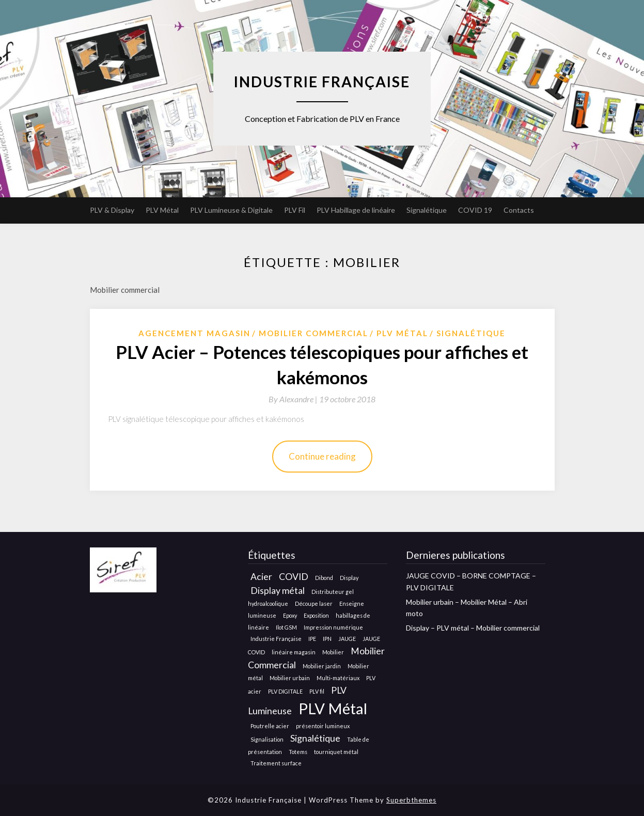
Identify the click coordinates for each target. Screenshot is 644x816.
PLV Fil (295, 210)
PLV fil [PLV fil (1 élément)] (317, 691)
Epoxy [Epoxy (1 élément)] (290, 615)
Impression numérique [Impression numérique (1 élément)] (333, 627)
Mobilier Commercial (313, 333)
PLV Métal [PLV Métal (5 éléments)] (333, 708)
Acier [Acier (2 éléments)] (261, 577)
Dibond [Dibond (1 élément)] (324, 578)
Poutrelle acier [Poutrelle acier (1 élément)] (270, 726)
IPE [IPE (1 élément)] (312, 639)
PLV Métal (162, 210)
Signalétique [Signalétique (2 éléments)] (315, 738)
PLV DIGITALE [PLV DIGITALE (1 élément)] (285, 691)
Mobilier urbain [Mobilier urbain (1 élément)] (290, 678)
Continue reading (322, 456)
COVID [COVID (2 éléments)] (294, 577)
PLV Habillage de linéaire (356, 210)
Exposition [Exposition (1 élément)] (316, 615)
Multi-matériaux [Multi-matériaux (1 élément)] (338, 678)
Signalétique (427, 210)
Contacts (519, 210)
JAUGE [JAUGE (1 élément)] (347, 639)
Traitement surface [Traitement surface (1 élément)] (276, 763)
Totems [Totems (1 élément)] (298, 752)
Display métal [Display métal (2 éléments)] (278, 591)
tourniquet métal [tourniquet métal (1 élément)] (336, 752)
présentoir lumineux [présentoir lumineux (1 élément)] (323, 726)
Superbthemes (411, 800)
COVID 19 (475, 210)
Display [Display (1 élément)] (349, 578)
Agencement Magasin (194, 333)
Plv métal (402, 333)
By (294, 399)
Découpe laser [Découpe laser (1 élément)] (314, 603)
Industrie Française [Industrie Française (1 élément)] (276, 639)
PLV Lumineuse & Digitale (231, 210)
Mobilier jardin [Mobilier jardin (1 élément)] (322, 666)
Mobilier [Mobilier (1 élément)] (333, 652)
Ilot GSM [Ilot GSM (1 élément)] (286, 627)
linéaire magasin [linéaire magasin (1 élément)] (294, 652)
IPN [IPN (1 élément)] (327, 639)
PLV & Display (112, 210)
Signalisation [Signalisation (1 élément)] (267, 739)
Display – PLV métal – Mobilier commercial (473, 628)
